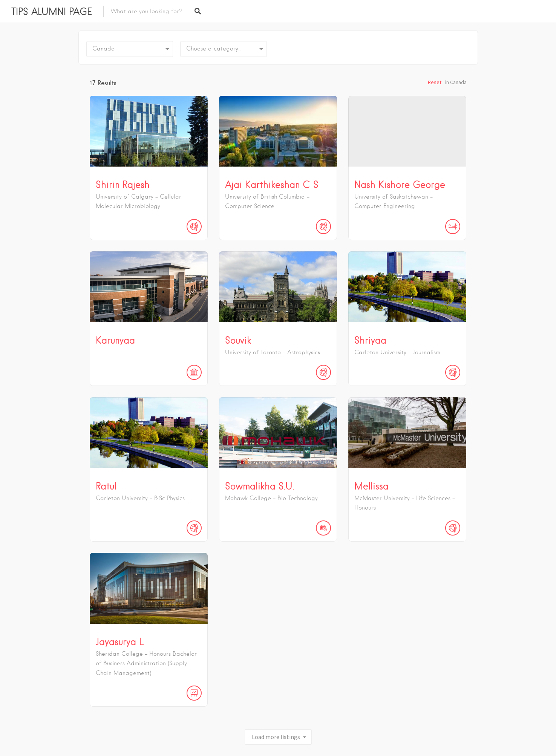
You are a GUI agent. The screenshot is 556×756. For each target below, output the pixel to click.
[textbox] (224, 49)
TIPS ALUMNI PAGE (52, 11)
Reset (435, 82)
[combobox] (224, 49)
